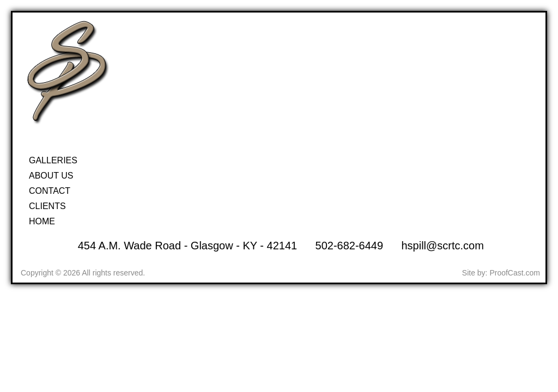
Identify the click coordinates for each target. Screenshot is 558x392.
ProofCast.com (515, 273)
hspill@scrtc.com (442, 246)
